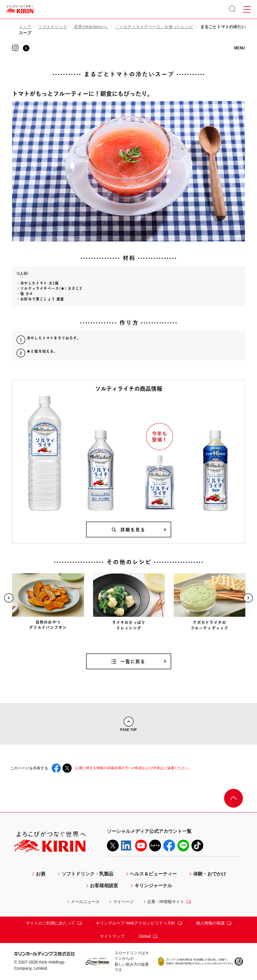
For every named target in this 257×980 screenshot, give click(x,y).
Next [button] (248, 598)
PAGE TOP (128, 724)
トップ (25, 27)
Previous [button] (9, 598)
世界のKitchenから (91, 27)
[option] (48, 602)
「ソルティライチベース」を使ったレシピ (154, 27)
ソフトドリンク (53, 27)
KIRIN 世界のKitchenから (128, 53)
